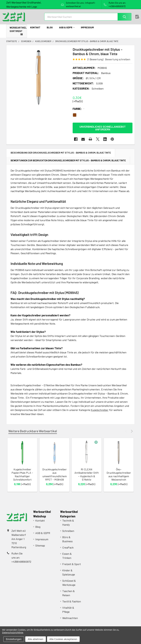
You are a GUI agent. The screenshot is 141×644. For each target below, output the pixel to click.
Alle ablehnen (35, 639)
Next (131, 434)
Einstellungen (14, 639)
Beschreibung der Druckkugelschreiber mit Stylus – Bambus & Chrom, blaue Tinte (61, 156)
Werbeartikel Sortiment (18, 33)
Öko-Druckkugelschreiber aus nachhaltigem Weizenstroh (119, 478)
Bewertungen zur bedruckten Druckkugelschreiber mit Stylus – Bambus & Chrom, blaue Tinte (68, 164)
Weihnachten (70, 621)
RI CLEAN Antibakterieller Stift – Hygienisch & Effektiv (87, 478)
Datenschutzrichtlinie (13, 632)
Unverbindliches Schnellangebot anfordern (103, 131)
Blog (50, 31)
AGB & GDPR (67, 31)
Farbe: (78, 112)
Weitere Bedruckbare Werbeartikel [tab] (33, 434)
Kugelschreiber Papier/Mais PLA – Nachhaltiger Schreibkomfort (22, 478)
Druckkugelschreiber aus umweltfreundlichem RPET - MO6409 (55, 478)
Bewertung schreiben (118, 62)
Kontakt (35, 31)
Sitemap (40, 549)
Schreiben (68, 534)
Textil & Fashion (72, 605)
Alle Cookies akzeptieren (63, 639)
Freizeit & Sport (72, 567)
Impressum (87, 31)
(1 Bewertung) (95, 62)
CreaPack (68, 551)
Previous (126, 434)
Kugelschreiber (100, 413)
